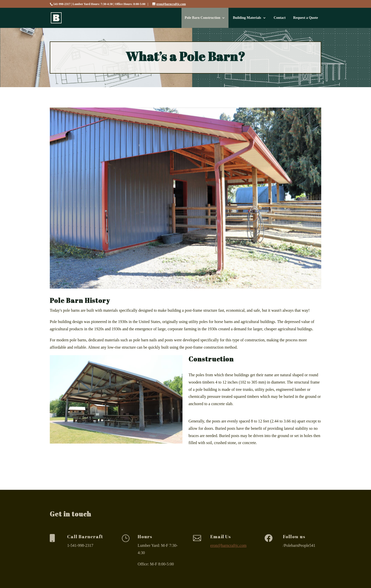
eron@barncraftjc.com (228, 545)
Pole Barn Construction (203, 18)
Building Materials (247, 18)
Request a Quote (306, 18)
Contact (280, 18)
